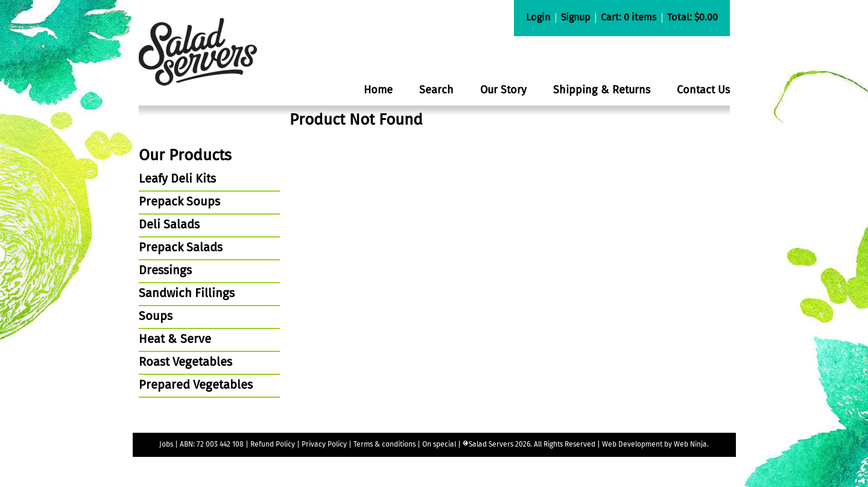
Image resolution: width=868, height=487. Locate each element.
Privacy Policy (324, 445)
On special (439, 445)
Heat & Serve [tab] (175, 340)
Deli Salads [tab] (169, 225)
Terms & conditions (385, 445)
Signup (575, 18)
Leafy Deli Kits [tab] (177, 180)
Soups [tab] (156, 317)
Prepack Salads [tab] (181, 248)
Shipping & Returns (602, 90)
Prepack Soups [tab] (179, 203)
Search (436, 90)
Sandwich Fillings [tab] (187, 294)
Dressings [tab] (165, 271)
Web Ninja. (691, 445)
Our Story (503, 90)
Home (378, 90)
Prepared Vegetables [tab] (196, 386)
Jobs (166, 445)
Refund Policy (273, 445)
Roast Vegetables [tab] (185, 363)
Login (538, 18)
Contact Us (703, 90)
